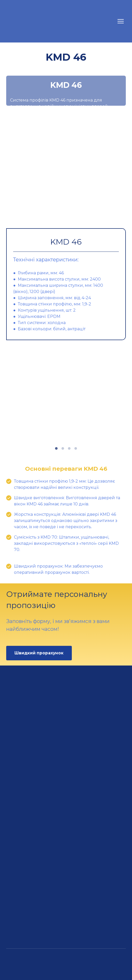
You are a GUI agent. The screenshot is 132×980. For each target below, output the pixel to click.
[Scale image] (66, 168)
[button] (39, 653)
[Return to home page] (35, 21)
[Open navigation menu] (121, 21)
